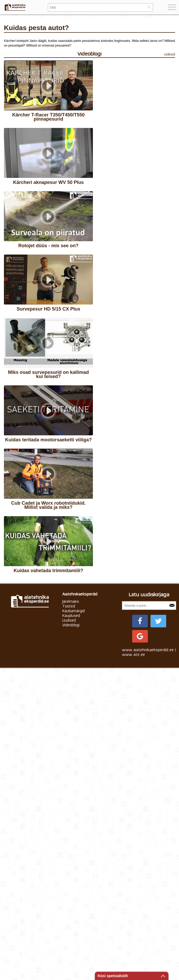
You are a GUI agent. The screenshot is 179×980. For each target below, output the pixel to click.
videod (169, 54)
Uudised (69, 932)
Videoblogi (71, 937)
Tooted (69, 918)
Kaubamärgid (74, 923)
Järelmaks (71, 913)
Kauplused (71, 927)
